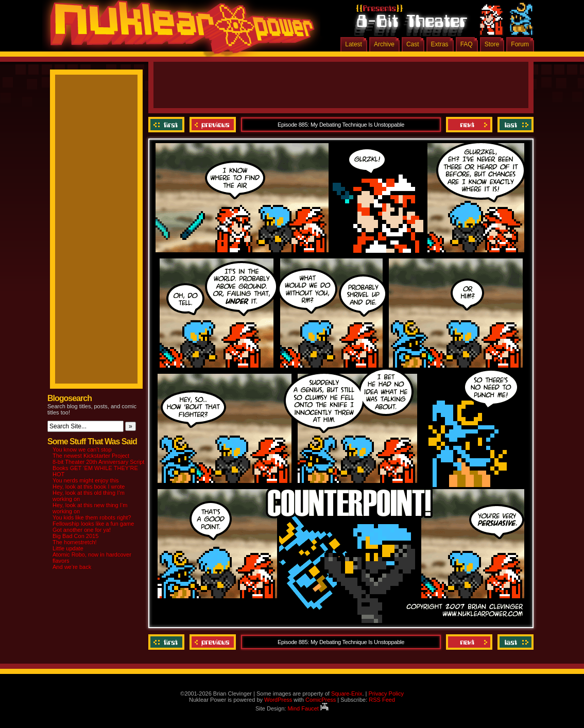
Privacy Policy (386, 694)
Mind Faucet (308, 708)
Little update (68, 548)
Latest (354, 44)
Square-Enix (347, 694)
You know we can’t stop (82, 449)
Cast (413, 44)
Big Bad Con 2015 (75, 536)
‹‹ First (168, 125)
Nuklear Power (179, 31)
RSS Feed (382, 700)
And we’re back (72, 567)
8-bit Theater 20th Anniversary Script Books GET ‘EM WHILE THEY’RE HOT (98, 468)
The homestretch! (75, 542)
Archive (384, 44)
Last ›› (514, 125)
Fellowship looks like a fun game (93, 524)
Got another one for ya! (82, 530)
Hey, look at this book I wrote (89, 487)
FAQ (467, 44)
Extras (440, 44)
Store (492, 44)
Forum (520, 44)
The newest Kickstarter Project (91, 456)
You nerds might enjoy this (86, 480)
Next (469, 125)
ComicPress (321, 700)
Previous (213, 125)
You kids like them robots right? (92, 517)
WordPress (278, 700)
